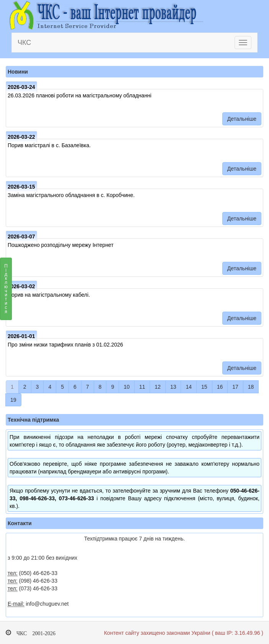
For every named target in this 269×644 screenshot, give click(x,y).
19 (13, 400)
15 (204, 387)
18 (251, 387)
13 (173, 387)
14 (189, 387)
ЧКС (24, 43)
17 (235, 387)
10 (127, 387)
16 (220, 387)
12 (158, 387)
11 (142, 387)
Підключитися (6, 291)
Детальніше (242, 119)
